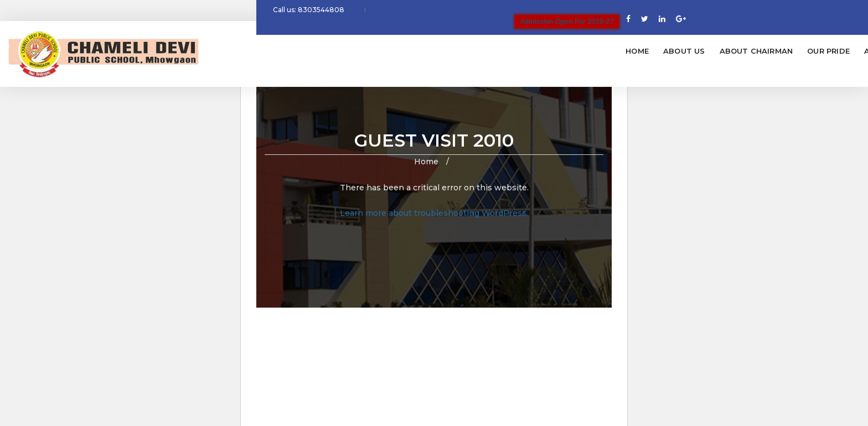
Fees (598, 51)
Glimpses (699, 51)
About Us (349, 51)
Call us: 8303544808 (313, 13)
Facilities (644, 51)
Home (302, 51)
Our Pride (494, 51)
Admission (552, 51)
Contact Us (759, 51)
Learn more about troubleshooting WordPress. (434, 213)
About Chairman (422, 51)
